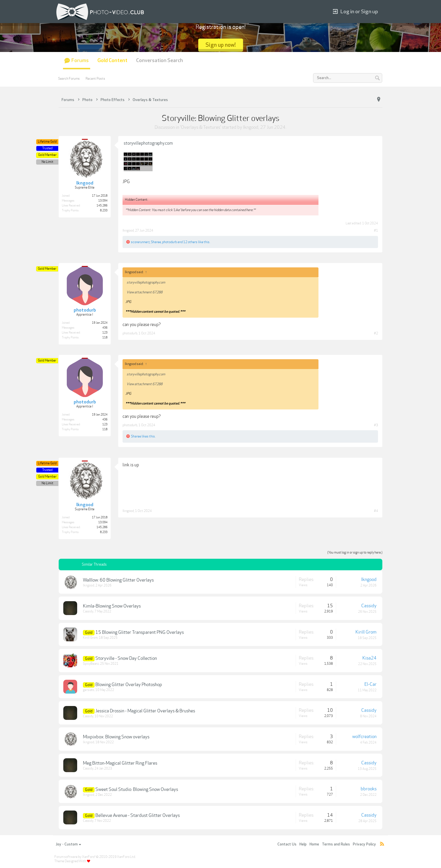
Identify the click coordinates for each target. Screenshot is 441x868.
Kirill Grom (90, 638)
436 (105, 328)
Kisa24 (369, 658)
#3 (376, 425)
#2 (376, 333)
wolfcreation (364, 737)
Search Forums (69, 79)
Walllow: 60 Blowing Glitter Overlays (118, 580)
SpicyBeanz (91, 664)
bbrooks (369, 789)
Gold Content (112, 60)
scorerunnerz (140, 242)
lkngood (251, 127)
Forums (80, 60)
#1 (376, 230)
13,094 (103, 201)
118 (105, 338)
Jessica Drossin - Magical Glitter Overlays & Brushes (145, 711)
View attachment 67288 (144, 292)
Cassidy (88, 611)
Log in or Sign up (355, 12)
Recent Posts (95, 79)
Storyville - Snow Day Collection (126, 658)
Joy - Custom (68, 844)
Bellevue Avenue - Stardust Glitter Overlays (138, 815)
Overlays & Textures (201, 127)
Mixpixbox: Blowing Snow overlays (116, 737)
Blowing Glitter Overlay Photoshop (129, 685)
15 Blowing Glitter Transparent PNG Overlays (140, 632)
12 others (190, 242)
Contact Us (287, 844)
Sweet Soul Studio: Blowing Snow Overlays (137, 789)
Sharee (156, 242)
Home (314, 844)
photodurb (169, 242)
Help (303, 844)
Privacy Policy (364, 844)
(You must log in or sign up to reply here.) (355, 553)
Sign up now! (221, 45)
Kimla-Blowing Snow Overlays (112, 606)
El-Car (370, 684)
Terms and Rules (336, 844)
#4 (376, 511)
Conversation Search (160, 60)
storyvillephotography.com (148, 143)
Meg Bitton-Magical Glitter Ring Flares (120, 763)
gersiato (89, 690)
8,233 (104, 211)
